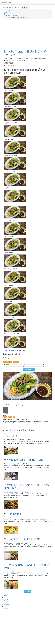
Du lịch (6, 597)
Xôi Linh (12, 436)
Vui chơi (6, 603)
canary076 (7, 545)
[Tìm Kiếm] (24, 7)
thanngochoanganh (9, 466)
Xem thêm (28, 591)
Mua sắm (6, 605)
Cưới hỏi (6, 599)
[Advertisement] (27, 33)
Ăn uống (6, 596)
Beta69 (6, 414)
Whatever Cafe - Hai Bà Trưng (25, 460)
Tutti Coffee (14, 514)
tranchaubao (7, 441)
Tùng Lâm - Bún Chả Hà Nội (24, 539)
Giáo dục (6, 606)
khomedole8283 (8, 520)
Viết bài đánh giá (29, 369)
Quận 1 (21, 60)
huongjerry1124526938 (10, 574)
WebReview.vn (7, 2)
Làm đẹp (6, 601)
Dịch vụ (6, 608)
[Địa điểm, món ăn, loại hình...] (12, 7)
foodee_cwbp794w (9, 494)
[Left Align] (4, 362)
